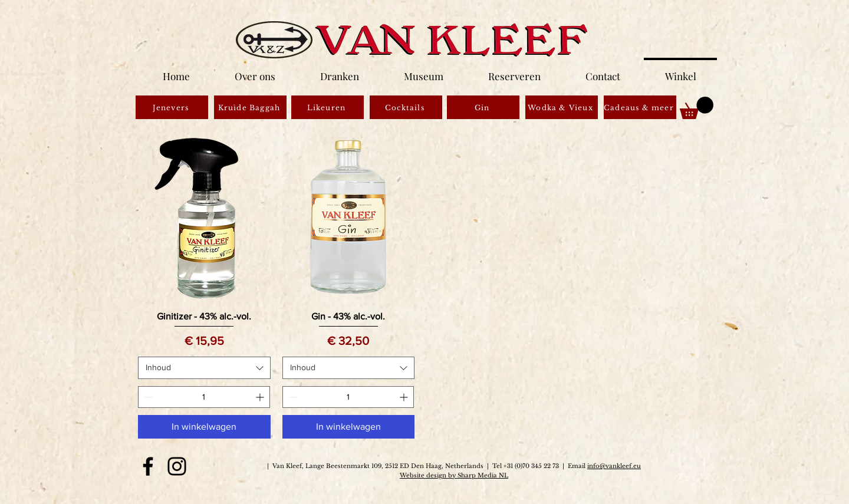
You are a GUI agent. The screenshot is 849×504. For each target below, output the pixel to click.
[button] (697, 108)
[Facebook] (148, 466)
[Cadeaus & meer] (640, 107)
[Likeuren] (328, 107)
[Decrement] (147, 397)
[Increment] (261, 397)
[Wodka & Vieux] (562, 107)
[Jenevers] (172, 107)
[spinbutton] (204, 397)
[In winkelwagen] (204, 427)
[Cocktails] (406, 107)
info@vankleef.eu (614, 466)
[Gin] (483, 107)
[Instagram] (177, 466)
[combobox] (204, 368)
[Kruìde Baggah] (250, 107)
